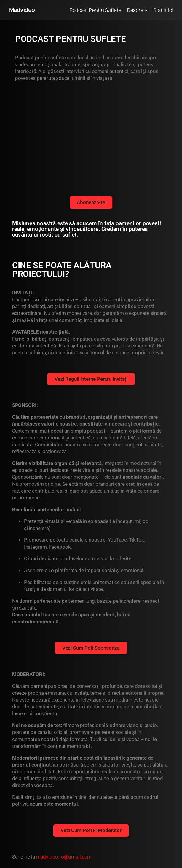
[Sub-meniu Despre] (146, 10)
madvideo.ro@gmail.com (64, 857)
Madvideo (22, 10)
